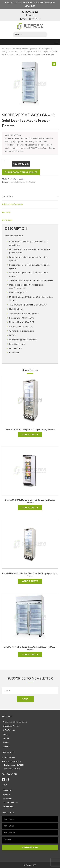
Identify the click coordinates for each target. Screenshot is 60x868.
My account (7, 799)
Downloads (7, 220)
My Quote (35, 19)
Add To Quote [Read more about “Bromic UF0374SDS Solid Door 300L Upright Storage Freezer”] (30, 508)
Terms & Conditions (10, 803)
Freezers (18, 52)
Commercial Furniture (11, 726)
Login (23, 19)
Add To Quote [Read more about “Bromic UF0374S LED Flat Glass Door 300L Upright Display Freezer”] (30, 581)
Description (7, 197)
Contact (6, 747)
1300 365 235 (32, 12)
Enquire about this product (21, 172)
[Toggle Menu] (57, 42)
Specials (6, 738)
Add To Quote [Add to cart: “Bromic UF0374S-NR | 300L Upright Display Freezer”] (30, 435)
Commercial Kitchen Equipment (25, 49)
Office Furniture (9, 730)
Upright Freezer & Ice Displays (37, 52)
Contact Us (7, 790)
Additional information (12, 204)
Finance (30, 15)
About (5, 742)
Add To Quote (21, 164)
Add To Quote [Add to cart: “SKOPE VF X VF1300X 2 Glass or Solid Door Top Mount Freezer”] (30, 655)
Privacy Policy (8, 807)
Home (7, 49)
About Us (7, 794)
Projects (6, 734)
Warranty (6, 212)
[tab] (30, 197)
